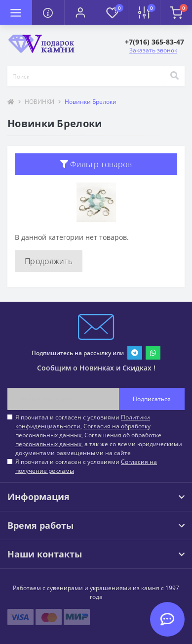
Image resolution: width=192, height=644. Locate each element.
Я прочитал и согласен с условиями (86, 466)
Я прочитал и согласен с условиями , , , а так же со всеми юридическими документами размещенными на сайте (99, 435)
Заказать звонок (153, 50)
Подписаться (152, 399)
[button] (80, 12)
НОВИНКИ (39, 102)
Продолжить (49, 261)
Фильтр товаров (96, 164)
